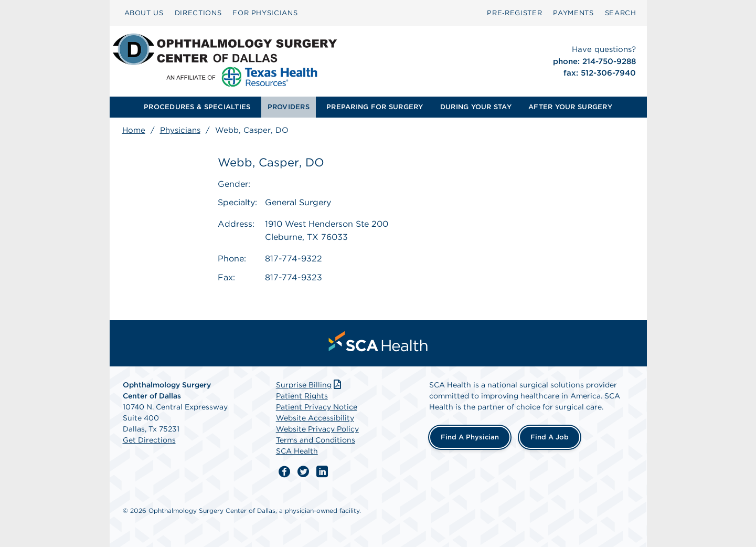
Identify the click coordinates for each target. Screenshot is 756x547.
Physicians (180, 130)
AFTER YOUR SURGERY (570, 107)
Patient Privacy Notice (317, 407)
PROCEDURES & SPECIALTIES (197, 107)
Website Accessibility (315, 418)
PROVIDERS (289, 107)
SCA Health (297, 451)
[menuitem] (144, 13)
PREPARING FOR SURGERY (375, 107)
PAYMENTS (573, 13)
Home (134, 130)
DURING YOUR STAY (476, 107)
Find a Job (550, 437)
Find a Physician (470, 437)
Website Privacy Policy (317, 429)
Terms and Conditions (316, 440)
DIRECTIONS (198, 13)
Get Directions (149, 440)
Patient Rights (302, 396)
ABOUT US (144, 13)
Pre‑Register (514, 13)
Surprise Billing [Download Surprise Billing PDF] (310, 385)
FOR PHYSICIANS (265, 13)
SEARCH (621, 13)
